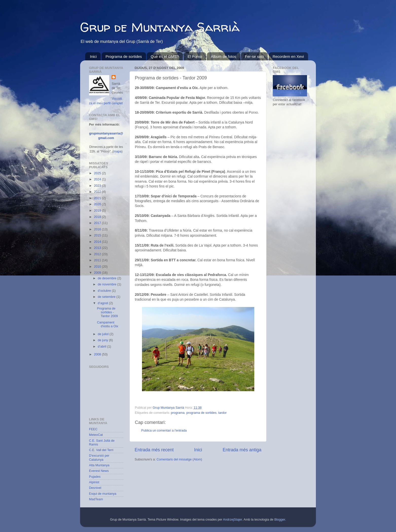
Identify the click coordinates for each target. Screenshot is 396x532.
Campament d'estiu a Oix (107, 324)
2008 (98, 354)
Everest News (99, 471)
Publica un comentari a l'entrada (164, 431)
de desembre (108, 278)
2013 (98, 248)
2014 (98, 242)
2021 (98, 198)
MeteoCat (96, 435)
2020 (98, 204)
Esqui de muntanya (103, 494)
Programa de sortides (124, 56)
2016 (98, 229)
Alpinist (94, 482)
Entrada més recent (154, 450)
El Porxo (195, 56)
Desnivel (95, 488)
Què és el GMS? (165, 56)
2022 (98, 192)
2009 (98, 273)
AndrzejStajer (233, 520)
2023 (98, 186)
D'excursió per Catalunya (99, 458)
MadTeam (96, 499)
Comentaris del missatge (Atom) (179, 459)
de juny (103, 340)
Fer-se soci (254, 56)
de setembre (107, 297)
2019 (98, 211)
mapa (118, 151)
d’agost (103, 303)
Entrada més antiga (242, 450)
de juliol (104, 334)
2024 (98, 179)
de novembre (108, 284)
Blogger (280, 520)
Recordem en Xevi (288, 56)
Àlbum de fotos (223, 56)
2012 (98, 254)
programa (178, 413)
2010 (98, 267)
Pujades (95, 477)
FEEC (93, 429)
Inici (93, 56)
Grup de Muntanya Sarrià (160, 27)
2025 (98, 173)
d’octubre (105, 291)
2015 (98, 235)
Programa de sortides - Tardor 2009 (107, 312)
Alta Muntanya (99, 465)
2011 (98, 260)
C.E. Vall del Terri (101, 450)
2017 (98, 223)
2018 (98, 217)
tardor (222, 413)
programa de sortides (201, 413)
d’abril (103, 347)
